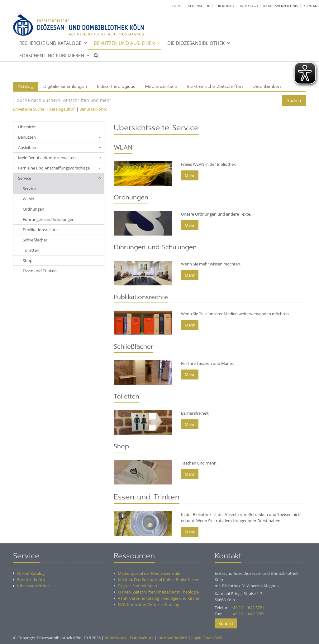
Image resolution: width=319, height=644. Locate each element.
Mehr (190, 175)
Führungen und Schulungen (49, 219)
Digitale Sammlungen (65, 86)
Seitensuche (199, 6)
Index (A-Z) (249, 6)
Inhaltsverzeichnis (281, 6)
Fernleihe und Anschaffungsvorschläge (54, 168)
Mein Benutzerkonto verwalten (47, 158)
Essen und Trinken (40, 271)
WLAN (29, 199)
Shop (28, 260)
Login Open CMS (207, 638)
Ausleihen (27, 147)
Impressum (115, 638)
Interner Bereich (172, 638)
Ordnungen (33, 209)
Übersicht (27, 127)
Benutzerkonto (93, 109)
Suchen (294, 100)
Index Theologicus (116, 86)
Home (177, 6)
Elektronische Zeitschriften (215, 86)
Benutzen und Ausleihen (124, 43)
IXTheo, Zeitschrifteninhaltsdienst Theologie (156, 592)
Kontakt (311, 6)
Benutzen (27, 137)
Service (25, 178)
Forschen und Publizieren (52, 55)
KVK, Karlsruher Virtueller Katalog (146, 604)
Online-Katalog (29, 573)
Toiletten (31, 250)
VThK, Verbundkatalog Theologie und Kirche (156, 598)
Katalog (26, 86)
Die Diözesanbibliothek (196, 43)
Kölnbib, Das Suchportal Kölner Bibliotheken (157, 580)
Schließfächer (35, 240)
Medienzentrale (161, 86)
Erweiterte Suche (29, 109)
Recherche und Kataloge (50, 43)
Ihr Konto (225, 6)
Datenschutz (142, 638)
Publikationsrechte (40, 230)
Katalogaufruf (62, 109)
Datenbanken (267, 86)
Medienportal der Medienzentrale (147, 573)
